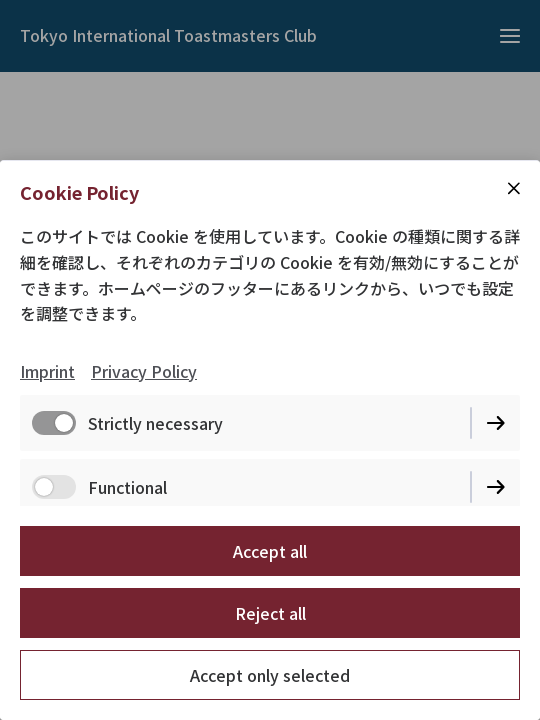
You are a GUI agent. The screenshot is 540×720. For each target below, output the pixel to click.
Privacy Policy (144, 371)
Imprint (47, 371)
